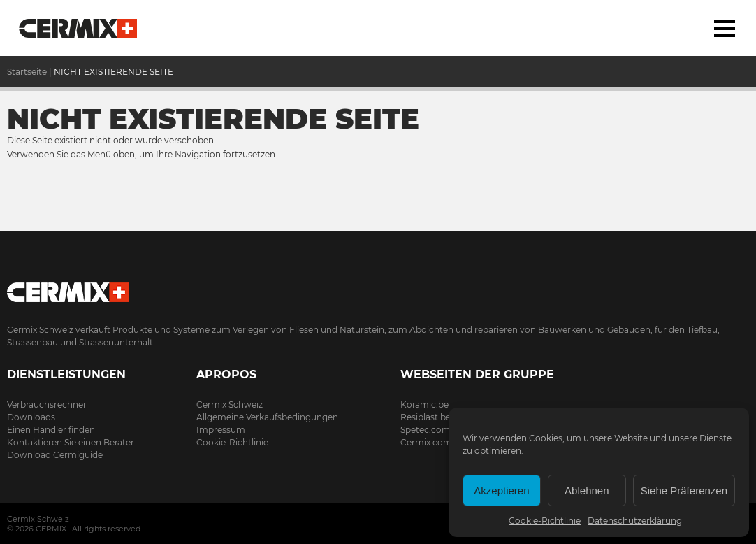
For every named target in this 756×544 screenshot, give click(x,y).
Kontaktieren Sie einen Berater (71, 442)
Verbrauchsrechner (47, 405)
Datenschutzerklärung (635, 521)
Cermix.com (426, 442)
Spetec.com (426, 430)
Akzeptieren (501, 491)
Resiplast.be (426, 417)
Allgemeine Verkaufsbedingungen (267, 417)
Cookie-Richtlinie (545, 521)
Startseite (79, 28)
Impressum (221, 430)
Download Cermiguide (55, 455)
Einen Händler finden (51, 430)
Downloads (31, 417)
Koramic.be (424, 405)
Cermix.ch (378, 288)
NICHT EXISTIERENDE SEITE (114, 72)
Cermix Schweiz (230, 405)
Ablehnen (587, 491)
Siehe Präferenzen (684, 491)
